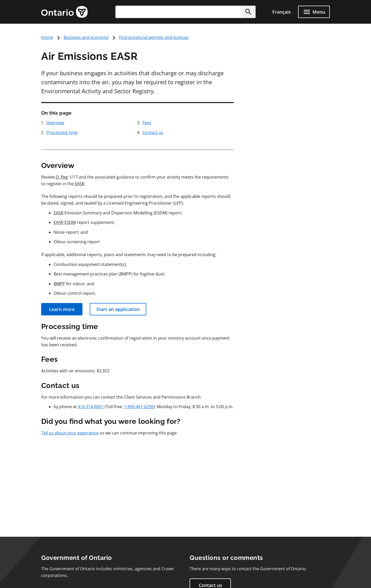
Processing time (62, 132)
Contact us (153, 132)
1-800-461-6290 (139, 407)
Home (47, 37)
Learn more (62, 309)
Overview (55, 123)
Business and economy (86, 37)
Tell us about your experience (70, 433)
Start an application (118, 309)
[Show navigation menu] (314, 12)
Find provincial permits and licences (154, 37)
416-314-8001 (91, 407)
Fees (147, 123)
